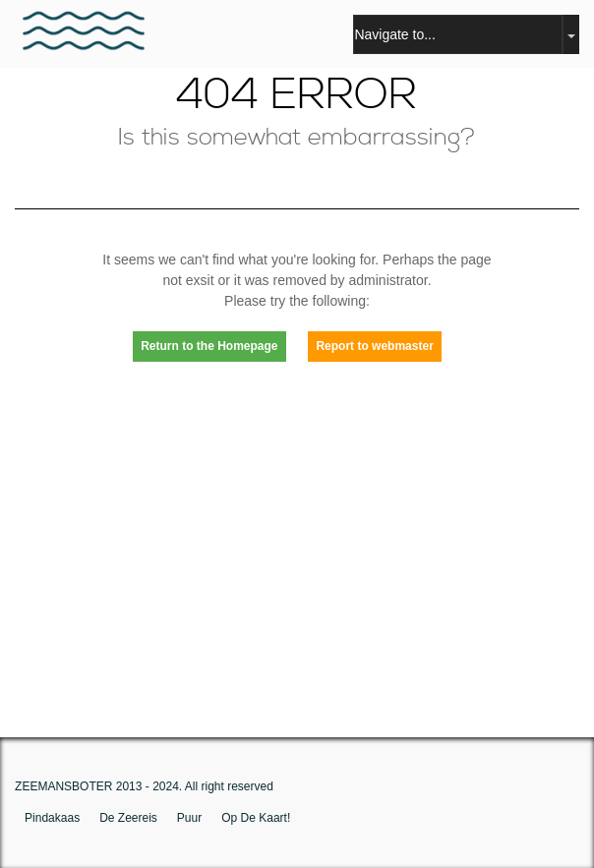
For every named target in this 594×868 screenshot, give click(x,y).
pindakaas (52, 818)
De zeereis (128, 818)
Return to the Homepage (209, 346)
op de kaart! (256, 818)
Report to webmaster (374, 346)
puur (189, 818)
